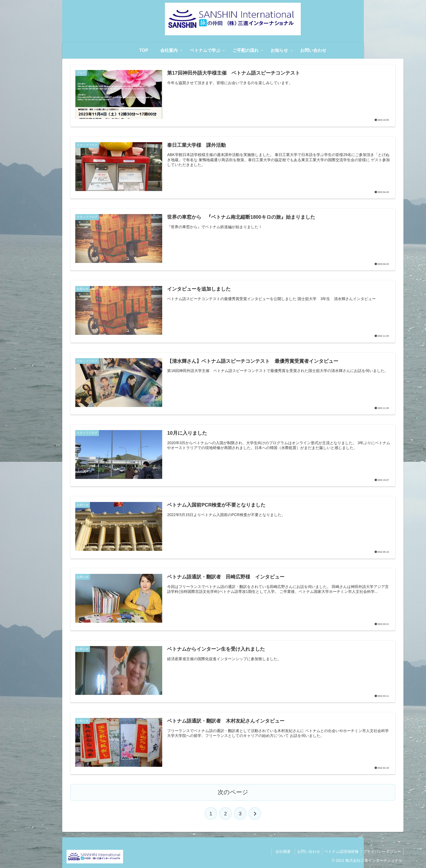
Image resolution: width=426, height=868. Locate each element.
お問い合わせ (305, 851)
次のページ (233, 792)
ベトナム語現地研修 (340, 851)
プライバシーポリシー (381, 851)
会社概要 (281, 851)
